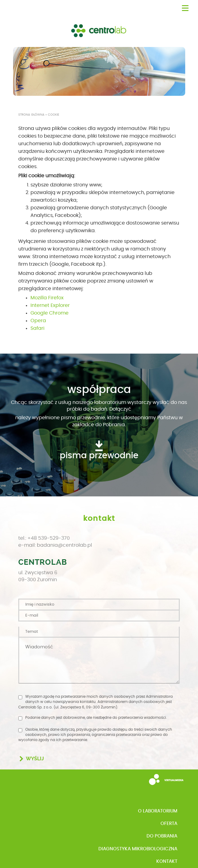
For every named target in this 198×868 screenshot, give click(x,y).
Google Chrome (49, 313)
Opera (38, 321)
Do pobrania (162, 836)
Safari (37, 328)
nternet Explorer (51, 305)
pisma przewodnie (99, 456)
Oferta (169, 824)
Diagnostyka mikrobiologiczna (138, 849)
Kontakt (167, 861)
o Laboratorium (158, 811)
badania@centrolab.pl (64, 545)
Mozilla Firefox (47, 298)
